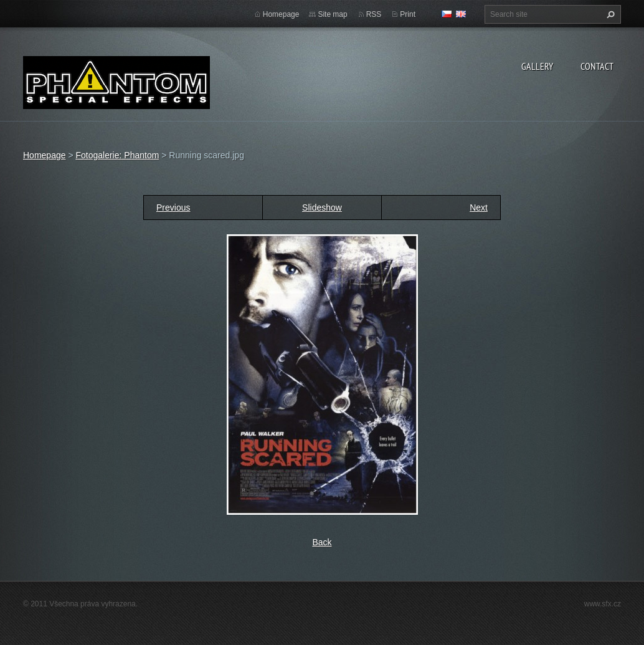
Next (479, 208)
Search (609, 14)
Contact (597, 66)
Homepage (281, 14)
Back (322, 542)
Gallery (537, 66)
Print (408, 14)
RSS (374, 14)
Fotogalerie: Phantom (117, 155)
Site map (332, 14)
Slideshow (322, 208)
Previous (173, 208)
